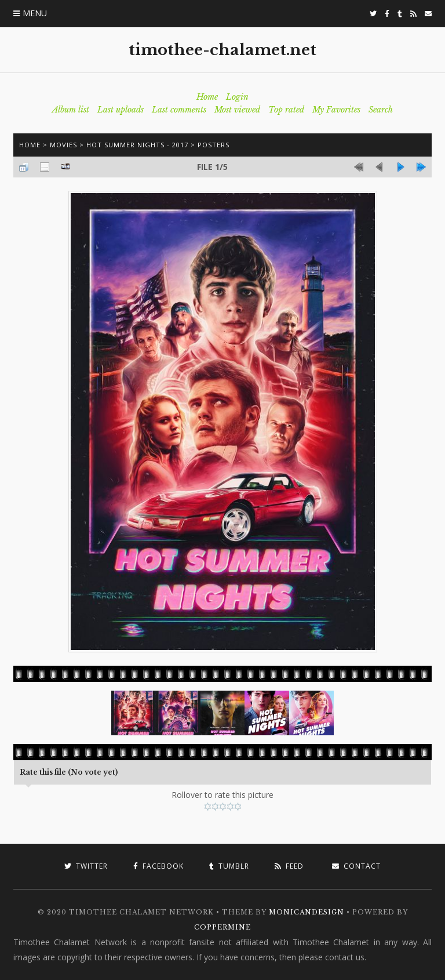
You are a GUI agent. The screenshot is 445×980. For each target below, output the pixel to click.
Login (237, 97)
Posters (214, 145)
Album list (71, 110)
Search (381, 110)
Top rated (286, 110)
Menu (35, 13)
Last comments (179, 110)
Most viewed (237, 110)
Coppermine (222, 927)
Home (207, 97)
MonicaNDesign (307, 912)
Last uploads (121, 110)
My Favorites (336, 110)
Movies (63, 145)
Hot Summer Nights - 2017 (137, 145)
